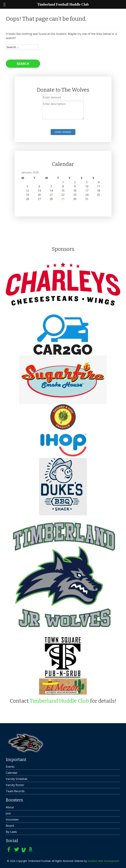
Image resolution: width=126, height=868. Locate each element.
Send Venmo (63, 132)
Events (10, 767)
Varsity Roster (15, 785)
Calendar (12, 773)
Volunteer (12, 819)
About (10, 807)
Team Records (15, 791)
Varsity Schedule (17, 779)
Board (10, 826)
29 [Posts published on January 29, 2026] (63, 199)
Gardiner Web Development (103, 861)
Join (8, 813)
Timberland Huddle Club (59, 701)
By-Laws (11, 832)
